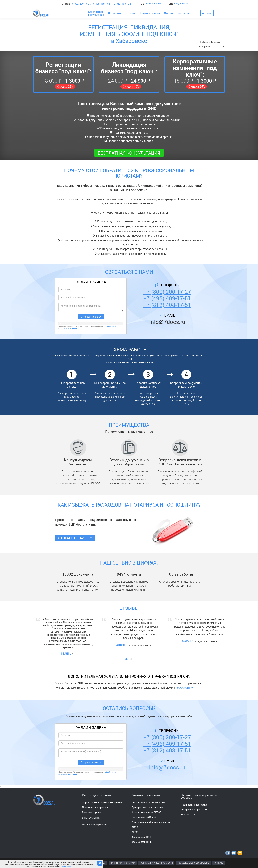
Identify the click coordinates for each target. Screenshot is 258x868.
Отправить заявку (75, 538)
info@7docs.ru (181, 3)
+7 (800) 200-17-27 (80, 4)
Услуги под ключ (150, 13)
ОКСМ (135, 832)
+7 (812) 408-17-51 (123, 4)
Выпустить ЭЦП (189, 814)
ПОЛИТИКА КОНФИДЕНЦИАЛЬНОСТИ (156, 863)
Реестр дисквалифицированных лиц (151, 822)
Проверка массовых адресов (147, 807)
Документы (116, 13)
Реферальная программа (194, 810)
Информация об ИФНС (144, 817)
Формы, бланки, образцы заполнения (102, 802)
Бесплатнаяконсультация (95, 13)
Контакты (183, 13)
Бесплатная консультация (129, 153)
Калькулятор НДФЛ (142, 842)
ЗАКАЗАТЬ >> (185, 688)
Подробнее (66, 866)
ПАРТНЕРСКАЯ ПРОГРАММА (123, 863)
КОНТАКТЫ (219, 863)
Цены (132, 13)
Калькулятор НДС (141, 837)
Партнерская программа (194, 805)
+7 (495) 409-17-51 (102, 4)
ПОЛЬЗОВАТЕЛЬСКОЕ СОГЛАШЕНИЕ (193, 863)
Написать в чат (153, 3)
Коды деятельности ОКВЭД (147, 812)
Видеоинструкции (92, 812)
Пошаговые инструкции (95, 807)
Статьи (168, 13)
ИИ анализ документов (95, 825)
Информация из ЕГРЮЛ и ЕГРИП (149, 802)
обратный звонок (105, 355)
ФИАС (135, 827)
